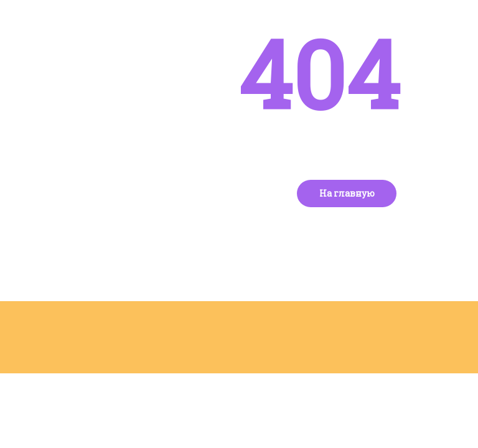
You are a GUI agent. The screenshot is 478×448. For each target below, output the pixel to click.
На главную (347, 193)
